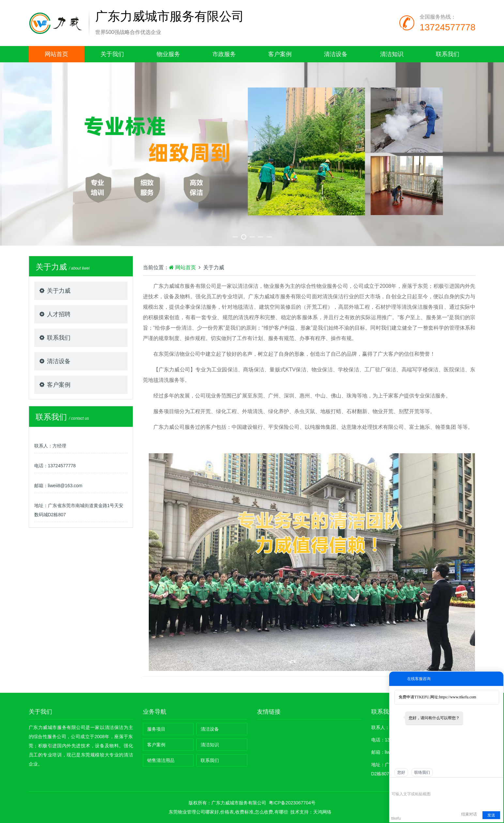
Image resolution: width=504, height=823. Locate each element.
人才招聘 (59, 314)
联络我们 (422, 772)
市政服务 (224, 54)
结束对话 (469, 814)
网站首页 (56, 54)
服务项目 (156, 729)
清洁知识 (392, 54)
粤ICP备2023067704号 (292, 803)
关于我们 (112, 54)
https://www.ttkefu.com (458, 697)
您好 (401, 772)
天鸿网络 (322, 812)
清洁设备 (336, 54)
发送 (491, 815)
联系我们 (448, 54)
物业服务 (168, 54)
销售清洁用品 (161, 760)
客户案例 (280, 54)
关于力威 (59, 291)
